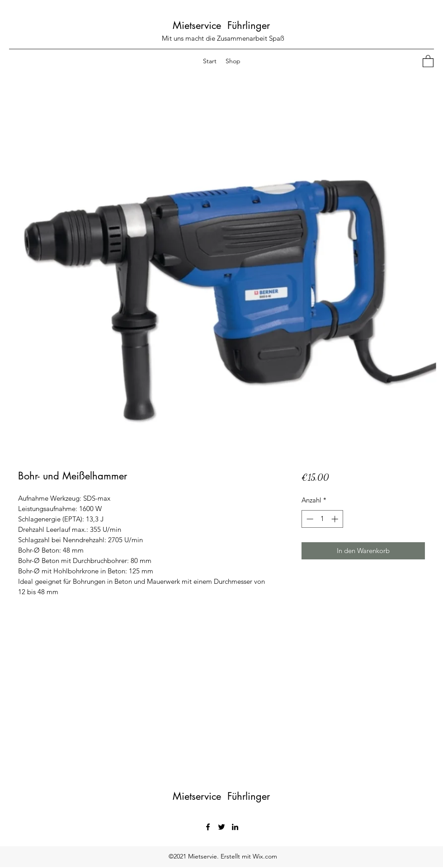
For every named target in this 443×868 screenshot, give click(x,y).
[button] (428, 61)
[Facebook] (208, 827)
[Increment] (336, 519)
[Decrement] (309, 519)
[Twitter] (221, 827)
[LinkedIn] (235, 827)
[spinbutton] (322, 519)
